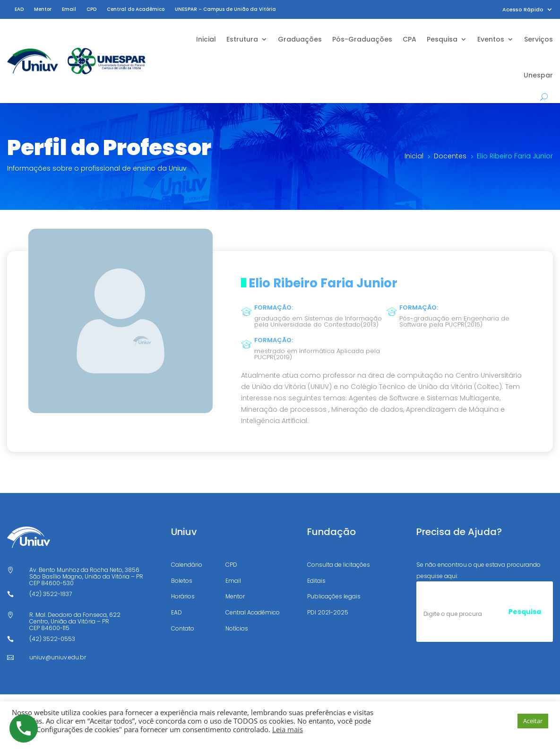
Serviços (538, 39)
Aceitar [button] (533, 721)
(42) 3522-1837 (51, 594)
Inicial (206, 39)
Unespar (538, 75)
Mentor (43, 9)
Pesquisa (442, 39)
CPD (91, 9)
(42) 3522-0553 (52, 639)
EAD (19, 9)
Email (69, 9)
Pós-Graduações (362, 39)
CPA (409, 39)
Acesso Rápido (523, 10)
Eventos (491, 39)
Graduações (300, 39)
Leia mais (288, 729)
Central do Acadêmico (136, 9)
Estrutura (242, 39)
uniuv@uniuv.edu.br (58, 657)
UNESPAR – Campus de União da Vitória (225, 9)
